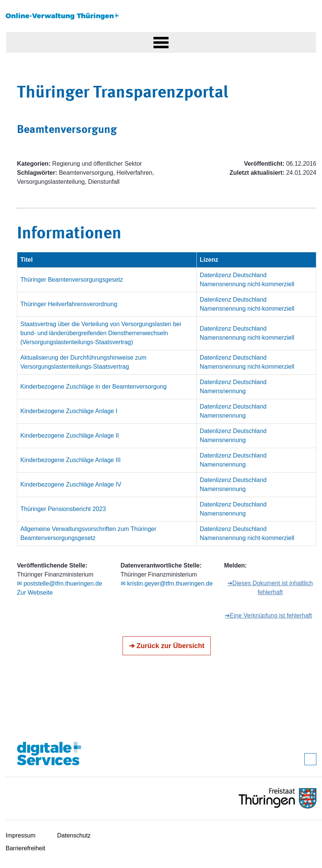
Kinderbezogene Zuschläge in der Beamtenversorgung (94, 387)
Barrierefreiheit (25, 848)
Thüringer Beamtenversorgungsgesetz (72, 280)
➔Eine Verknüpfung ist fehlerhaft (268, 616)
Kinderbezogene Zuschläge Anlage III (71, 460)
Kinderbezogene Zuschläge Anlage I (69, 411)
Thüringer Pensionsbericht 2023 (63, 509)
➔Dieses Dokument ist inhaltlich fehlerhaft (270, 588)
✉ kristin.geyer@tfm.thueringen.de (167, 583)
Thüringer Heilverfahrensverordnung (69, 304)
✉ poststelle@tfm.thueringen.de (60, 583)
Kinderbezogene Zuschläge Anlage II (70, 436)
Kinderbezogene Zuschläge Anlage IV (71, 484)
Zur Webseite (35, 593)
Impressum (21, 835)
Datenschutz (74, 835)
